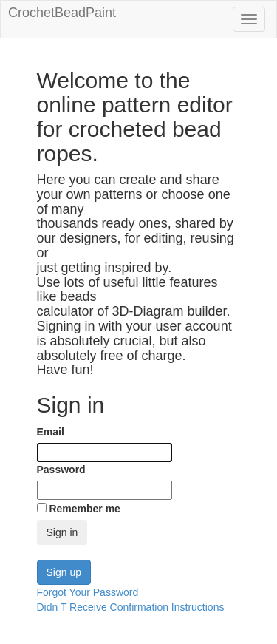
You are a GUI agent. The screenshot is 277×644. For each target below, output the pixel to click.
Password (61, 470)
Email (51, 432)
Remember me (85, 509)
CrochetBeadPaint (62, 12)
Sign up (64, 572)
